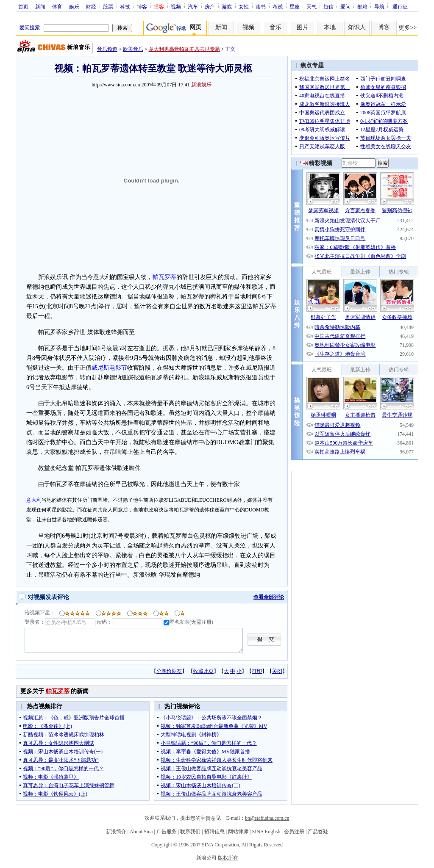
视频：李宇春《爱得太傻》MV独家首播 (205, 752)
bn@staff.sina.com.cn (267, 818)
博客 (142, 6)
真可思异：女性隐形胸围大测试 (58, 743)
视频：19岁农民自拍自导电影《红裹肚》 (206, 777)
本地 (330, 27)
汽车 (193, 6)
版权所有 (228, 858)
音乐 (275, 27)
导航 (379, 6)
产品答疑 (318, 832)
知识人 (357, 27)
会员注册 (294, 832)
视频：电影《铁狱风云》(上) (55, 794)
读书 (261, 6)
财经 (91, 6)
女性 (244, 6)
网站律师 (238, 832)
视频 (176, 6)
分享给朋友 (169, 671)
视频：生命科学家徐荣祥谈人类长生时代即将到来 (217, 760)
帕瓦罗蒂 (164, 277)
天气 (312, 6)
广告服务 (167, 832)
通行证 (400, 6)
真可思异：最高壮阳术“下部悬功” (61, 760)
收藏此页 (203, 671)
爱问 (345, 6)
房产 (210, 6)
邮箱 (362, 6)
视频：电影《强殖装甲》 (51, 777)
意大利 (34, 500)
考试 (278, 6)
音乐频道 (107, 49)
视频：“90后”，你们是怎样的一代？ (63, 768)
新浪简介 (116, 832)
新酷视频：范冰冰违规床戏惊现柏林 (64, 735)
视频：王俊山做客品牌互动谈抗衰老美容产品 (211, 768)
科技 (125, 6)
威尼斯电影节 (109, 368)
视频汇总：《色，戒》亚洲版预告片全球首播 (74, 718)
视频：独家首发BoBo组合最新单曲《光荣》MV (214, 726)
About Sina (141, 832)
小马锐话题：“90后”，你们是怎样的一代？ (209, 743)
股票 (108, 6)
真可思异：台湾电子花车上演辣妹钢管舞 (69, 785)
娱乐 (74, 6)
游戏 (227, 6)
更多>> (408, 28)
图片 (303, 27)
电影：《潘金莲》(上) (47, 726)
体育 (57, 6)
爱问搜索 (30, 28)
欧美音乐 (133, 49)
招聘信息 (214, 832)
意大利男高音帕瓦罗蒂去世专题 (184, 49)
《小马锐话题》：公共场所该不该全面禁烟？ (211, 718)
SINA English (266, 832)
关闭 (277, 671)
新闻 (40, 6)
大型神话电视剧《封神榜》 (191, 735)
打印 (257, 671)
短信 (328, 6)
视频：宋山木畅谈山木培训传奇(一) (63, 752)
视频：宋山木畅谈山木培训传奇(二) (200, 785)
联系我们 (190, 832)
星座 (295, 6)
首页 (23, 6)
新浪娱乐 (201, 85)
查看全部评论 (269, 597)
